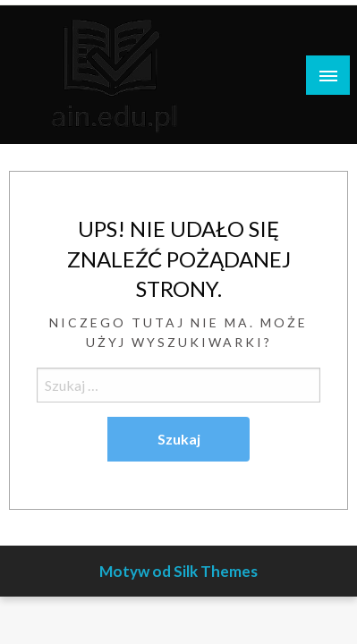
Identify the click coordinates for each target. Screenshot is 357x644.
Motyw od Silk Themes (178, 571)
